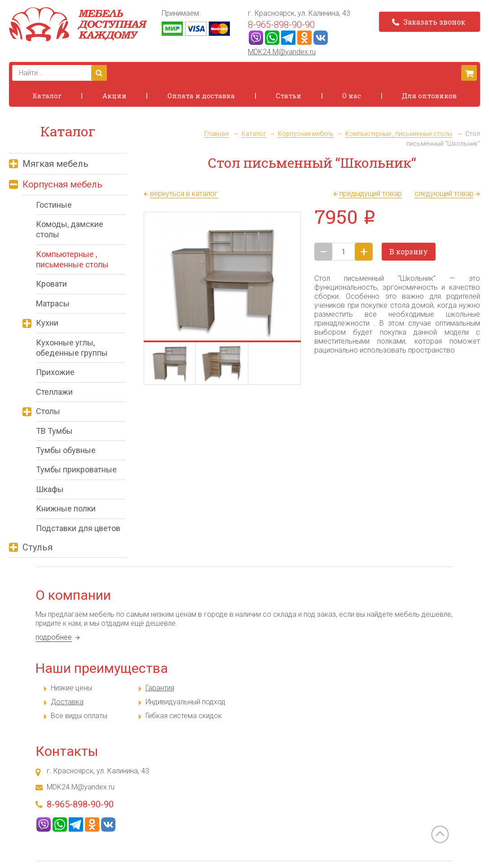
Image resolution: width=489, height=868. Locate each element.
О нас (352, 96)
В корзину (409, 251)
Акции (115, 96)
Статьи (289, 96)
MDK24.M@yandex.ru (282, 52)
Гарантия (160, 688)
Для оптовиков (429, 96)
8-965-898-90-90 (281, 25)
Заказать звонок (429, 22)
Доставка (67, 702)
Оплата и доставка (201, 96)
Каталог (47, 96)
